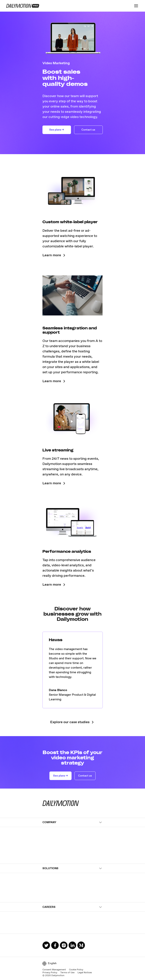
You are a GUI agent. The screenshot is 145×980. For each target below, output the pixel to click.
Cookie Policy (76, 970)
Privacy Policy (50, 973)
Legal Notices (85, 973)
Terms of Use (67, 973)
